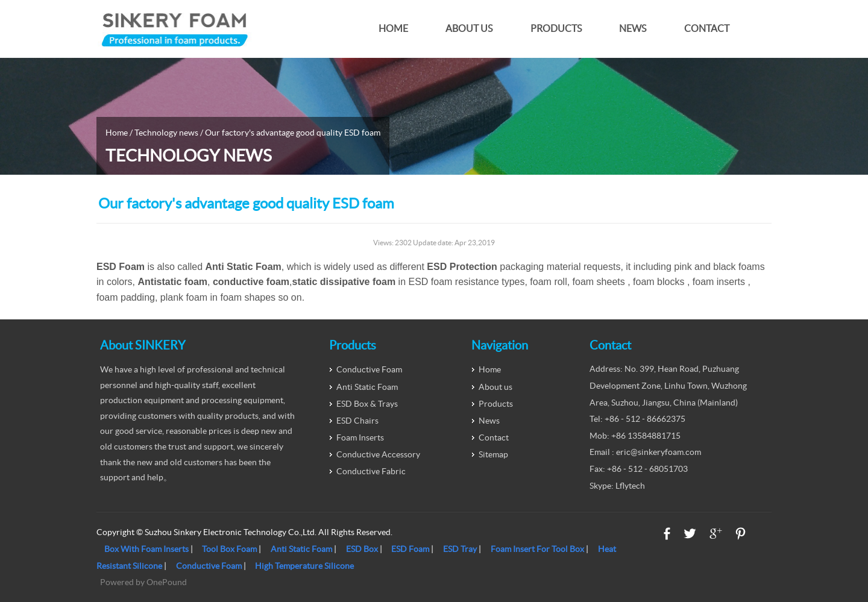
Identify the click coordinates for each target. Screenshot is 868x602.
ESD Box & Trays (367, 404)
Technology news (166, 133)
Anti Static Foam (367, 387)
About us (469, 29)
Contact (707, 29)
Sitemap (493, 454)
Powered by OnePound (143, 582)
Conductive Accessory (378, 454)
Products (556, 29)
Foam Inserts (360, 437)
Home (393, 29)
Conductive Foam (369, 369)
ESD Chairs (357, 421)
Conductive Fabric (371, 471)
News (633, 29)
